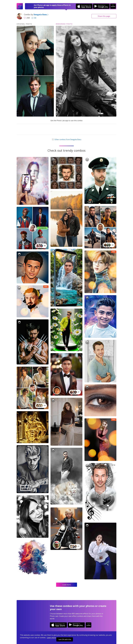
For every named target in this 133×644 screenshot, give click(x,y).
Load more (67, 585)
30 (34, 18)
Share (104, 16)
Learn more (51, 638)
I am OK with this (65, 639)
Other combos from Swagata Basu (66, 139)
